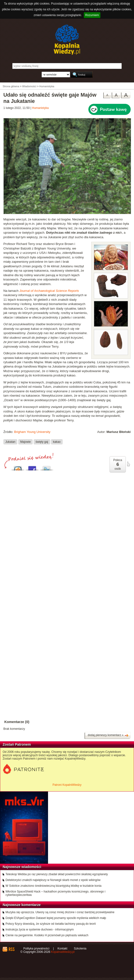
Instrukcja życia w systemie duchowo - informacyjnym (40, 930)
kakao (57, 442)
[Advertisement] (67, 520)
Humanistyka (40, 108)
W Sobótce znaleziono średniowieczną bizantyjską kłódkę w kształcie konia (54, 886)
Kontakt (63, 949)
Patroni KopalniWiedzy (67, 785)
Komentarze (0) (17, 722)
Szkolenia (80, 949)
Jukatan (10, 442)
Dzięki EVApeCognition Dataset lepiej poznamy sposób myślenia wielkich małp (56, 918)
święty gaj (42, 442)
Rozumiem (92, 15)
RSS (11, 949)
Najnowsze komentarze (22, 905)
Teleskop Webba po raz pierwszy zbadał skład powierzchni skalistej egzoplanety (57, 874)
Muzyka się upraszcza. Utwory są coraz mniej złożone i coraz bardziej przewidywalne (60, 912)
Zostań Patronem (17, 744)
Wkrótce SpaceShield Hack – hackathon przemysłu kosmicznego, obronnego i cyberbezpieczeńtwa (55, 893)
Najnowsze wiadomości (22, 867)
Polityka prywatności (36, 949)
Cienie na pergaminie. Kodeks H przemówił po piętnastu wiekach (47, 935)
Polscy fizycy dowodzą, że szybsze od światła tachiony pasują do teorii (51, 924)
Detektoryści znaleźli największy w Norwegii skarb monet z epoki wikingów (53, 880)
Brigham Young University (32, 432)
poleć (128, 464)
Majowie (25, 442)
